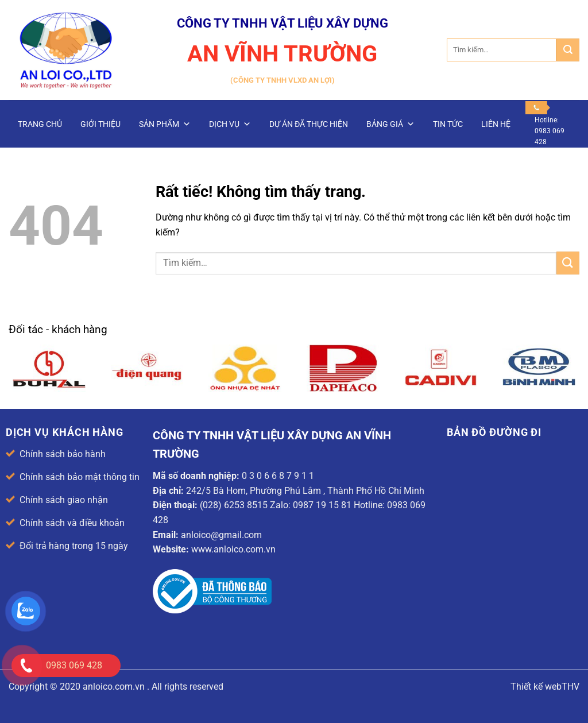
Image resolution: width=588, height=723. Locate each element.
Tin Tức (448, 124)
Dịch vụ (230, 124)
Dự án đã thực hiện (309, 124)
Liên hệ (496, 124)
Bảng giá (390, 124)
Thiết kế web (536, 687)
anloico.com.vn (114, 687)
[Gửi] (568, 50)
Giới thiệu (100, 124)
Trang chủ (40, 124)
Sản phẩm (165, 124)
